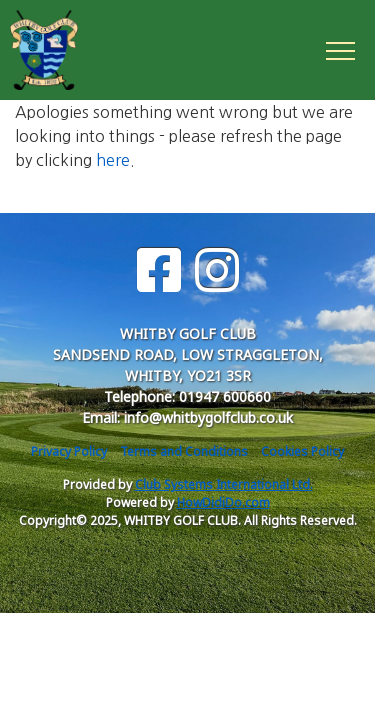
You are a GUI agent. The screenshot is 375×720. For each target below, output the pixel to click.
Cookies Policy (302, 451)
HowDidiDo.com (223, 502)
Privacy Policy (69, 451)
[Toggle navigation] (339, 50)
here (113, 160)
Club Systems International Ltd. (224, 484)
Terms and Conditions (184, 451)
